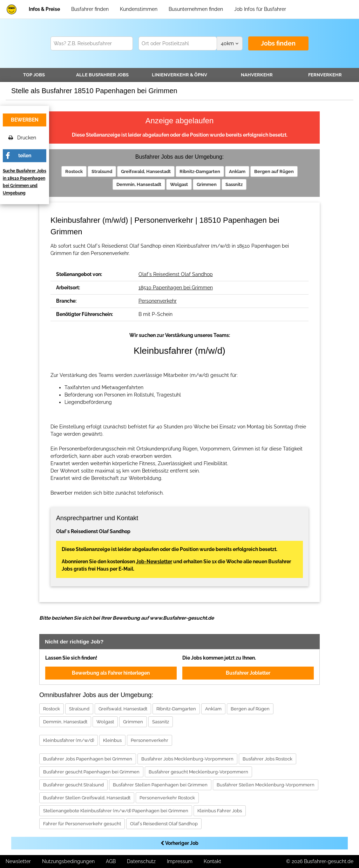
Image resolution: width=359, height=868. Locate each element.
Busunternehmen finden (196, 9)
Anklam (237, 171)
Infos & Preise (44, 9)
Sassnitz (234, 184)
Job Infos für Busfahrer (260, 9)
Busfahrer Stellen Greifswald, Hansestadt (87, 798)
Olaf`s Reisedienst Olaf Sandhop (176, 274)
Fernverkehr (325, 75)
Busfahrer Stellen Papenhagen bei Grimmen (160, 785)
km (230, 43)
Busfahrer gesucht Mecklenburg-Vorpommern (198, 772)
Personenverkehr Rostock (167, 798)
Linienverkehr (179, 75)
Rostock (74, 171)
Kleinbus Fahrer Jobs (220, 811)
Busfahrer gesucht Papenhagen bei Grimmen (91, 772)
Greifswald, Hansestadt (146, 171)
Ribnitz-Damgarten (200, 171)
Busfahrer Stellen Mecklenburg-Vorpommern (266, 785)
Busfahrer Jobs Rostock (267, 759)
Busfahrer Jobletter (248, 673)
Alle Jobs (102, 75)
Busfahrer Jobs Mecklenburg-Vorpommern (187, 759)
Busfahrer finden (90, 9)
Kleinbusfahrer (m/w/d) (69, 740)
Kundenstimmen (139, 9)
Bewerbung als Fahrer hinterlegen (111, 673)
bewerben (25, 120)
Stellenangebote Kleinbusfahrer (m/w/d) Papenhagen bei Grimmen (116, 811)
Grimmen (207, 184)
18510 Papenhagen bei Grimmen (176, 288)
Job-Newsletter (154, 562)
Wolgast (179, 184)
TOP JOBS (34, 75)
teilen (25, 156)
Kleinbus (112, 740)
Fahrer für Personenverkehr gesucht (82, 824)
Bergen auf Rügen (274, 171)
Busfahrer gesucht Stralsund (73, 785)
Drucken (22, 138)
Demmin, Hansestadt (139, 184)
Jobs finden (278, 43)
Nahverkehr (257, 75)
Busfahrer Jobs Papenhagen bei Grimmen (88, 759)
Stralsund (102, 171)
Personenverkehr (158, 301)
